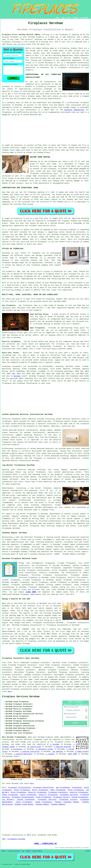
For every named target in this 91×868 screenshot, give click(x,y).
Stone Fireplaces (28, 795)
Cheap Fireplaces (10, 795)
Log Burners (8, 800)
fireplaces (7, 112)
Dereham (17, 376)
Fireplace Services (69, 795)
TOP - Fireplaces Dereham (14, 839)
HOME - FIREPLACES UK (46, 843)
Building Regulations (74, 110)
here (10, 692)
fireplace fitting (44, 585)
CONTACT (76, 18)
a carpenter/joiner (45, 749)
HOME (57, 18)
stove (41, 503)
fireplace (41, 376)
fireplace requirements (31, 594)
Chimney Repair (42, 804)
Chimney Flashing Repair (67, 802)
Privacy (88, 851)
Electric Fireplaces (37, 792)
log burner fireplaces (34, 472)
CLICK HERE (31, 592)
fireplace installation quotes (25, 689)
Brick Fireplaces (22, 790)
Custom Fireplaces (80, 797)
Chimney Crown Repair (24, 804)
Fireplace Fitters (61, 797)
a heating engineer (63, 747)
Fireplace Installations (20, 788)
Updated (28, 851)
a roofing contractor (30, 752)
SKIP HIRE (72, 754)
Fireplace (6, 366)
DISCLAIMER (84, 18)
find (9, 663)
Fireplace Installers (58, 792)
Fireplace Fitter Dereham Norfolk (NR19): (22, 35)
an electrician (34, 747)
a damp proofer (82, 752)
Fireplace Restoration (43, 788)
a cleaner (50, 754)
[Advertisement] (45, 130)
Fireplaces (77, 788)
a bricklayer (17, 749)
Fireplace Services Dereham (21, 697)
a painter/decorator (23, 754)
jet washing (58, 752)
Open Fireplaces (58, 790)
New (23, 851)
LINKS (63, 18)
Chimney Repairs (37, 851)
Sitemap (3, 851)
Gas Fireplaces (63, 788)
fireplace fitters (63, 742)
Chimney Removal (58, 804)
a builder (55, 744)
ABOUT (69, 18)
